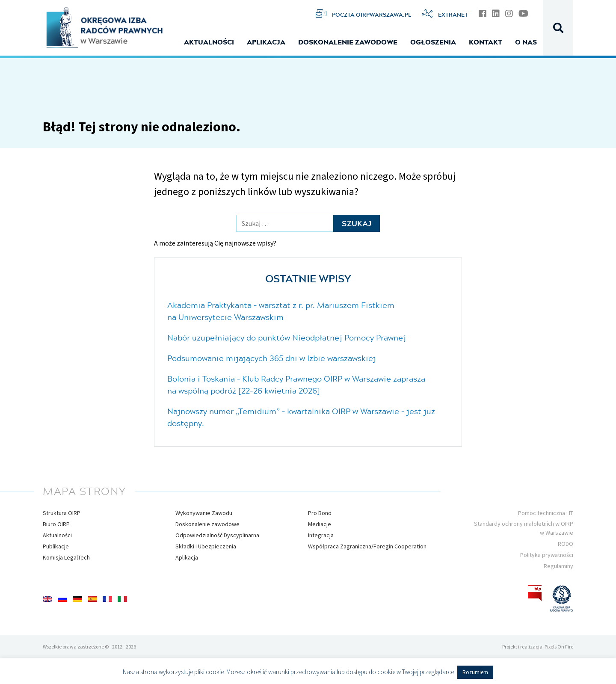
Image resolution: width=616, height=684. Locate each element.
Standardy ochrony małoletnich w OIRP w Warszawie (524, 528)
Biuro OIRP (56, 524)
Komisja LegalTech (66, 557)
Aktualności (209, 42)
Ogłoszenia (433, 42)
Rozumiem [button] (475, 672)
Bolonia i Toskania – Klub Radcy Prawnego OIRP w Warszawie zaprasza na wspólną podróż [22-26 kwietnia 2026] (296, 385)
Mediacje (320, 524)
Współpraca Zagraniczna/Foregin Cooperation (367, 546)
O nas (526, 42)
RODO (566, 544)
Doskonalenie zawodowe (348, 42)
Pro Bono (320, 513)
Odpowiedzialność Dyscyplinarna (217, 535)
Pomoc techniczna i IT (546, 513)
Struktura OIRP (62, 513)
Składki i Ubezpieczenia (206, 546)
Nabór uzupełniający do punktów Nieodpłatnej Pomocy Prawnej (287, 338)
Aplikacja (266, 42)
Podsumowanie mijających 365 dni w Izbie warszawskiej (272, 358)
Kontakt (486, 42)
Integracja (321, 535)
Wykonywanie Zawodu (204, 513)
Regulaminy (558, 566)
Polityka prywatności (547, 555)
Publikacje (56, 546)
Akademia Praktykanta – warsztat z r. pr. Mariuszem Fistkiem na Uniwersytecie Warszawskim (281, 311)
